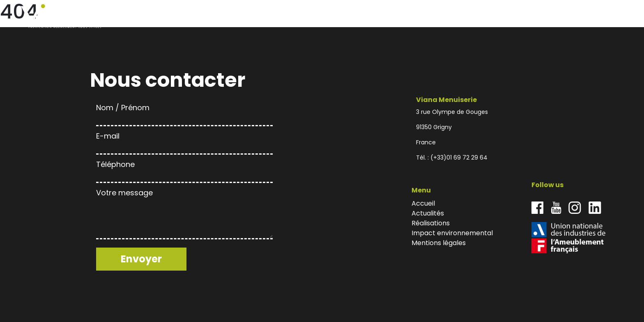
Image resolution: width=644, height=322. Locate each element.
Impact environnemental (573, 16)
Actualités (491, 16)
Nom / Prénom (184, 113)
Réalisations (526, 16)
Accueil (463, 16)
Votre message (184, 215)
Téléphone (184, 170)
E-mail (184, 142)
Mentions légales (439, 243)
